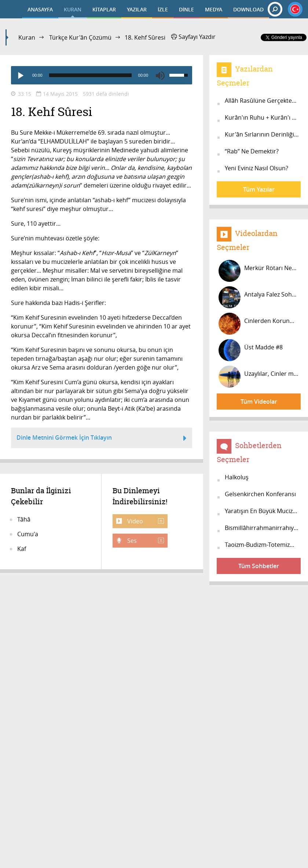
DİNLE (186, 9)
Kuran (27, 37)
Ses (145, 541)
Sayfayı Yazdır (193, 37)
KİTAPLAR (104, 9)
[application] (102, 75)
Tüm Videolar (259, 402)
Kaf (22, 549)
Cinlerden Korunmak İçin (260, 324)
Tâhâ (24, 519)
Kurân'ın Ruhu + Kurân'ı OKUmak (263, 117)
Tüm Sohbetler (259, 566)
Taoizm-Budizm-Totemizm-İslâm (263, 545)
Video (145, 521)
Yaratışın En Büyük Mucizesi (263, 511)
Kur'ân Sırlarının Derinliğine (263, 134)
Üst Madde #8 (251, 350)
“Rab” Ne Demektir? (252, 151)
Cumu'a (28, 534)
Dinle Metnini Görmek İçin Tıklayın (102, 439)
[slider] (90, 75)
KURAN (73, 9)
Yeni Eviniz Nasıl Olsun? (256, 168)
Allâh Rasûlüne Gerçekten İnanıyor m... (263, 101)
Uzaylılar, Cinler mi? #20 (260, 377)
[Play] (20, 75)
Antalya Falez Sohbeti (260, 297)
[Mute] (160, 75)
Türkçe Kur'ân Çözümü (80, 37)
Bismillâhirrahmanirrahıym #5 (263, 528)
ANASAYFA (40, 9)
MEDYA (214, 9)
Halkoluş (237, 477)
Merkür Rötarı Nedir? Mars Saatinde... (260, 271)
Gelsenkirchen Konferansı (260, 494)
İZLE (163, 9)
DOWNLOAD (248, 9)
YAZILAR (137, 9)
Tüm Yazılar (259, 189)
